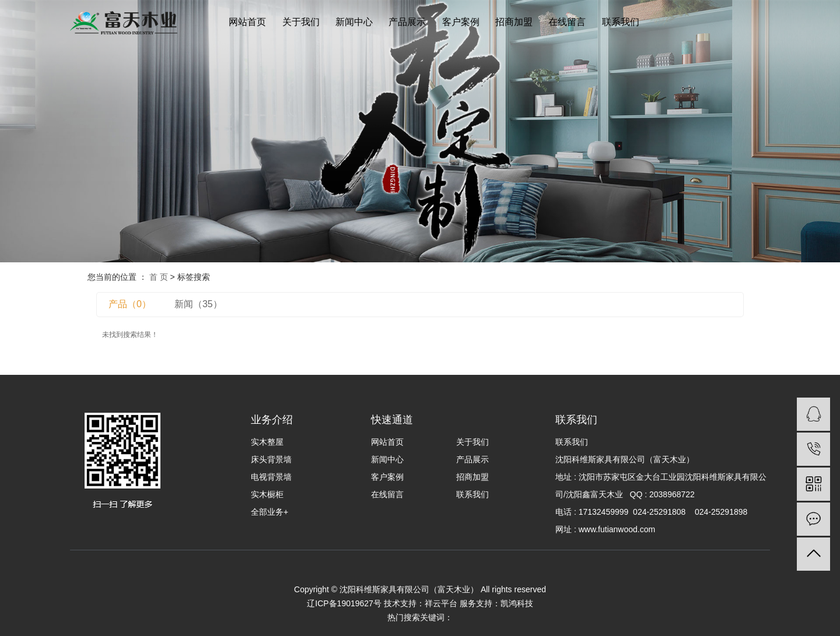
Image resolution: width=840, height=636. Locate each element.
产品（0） (130, 304)
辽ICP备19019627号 (344, 603)
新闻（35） (198, 304)
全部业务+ (269, 512)
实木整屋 (267, 442)
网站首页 (247, 22)
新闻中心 (354, 22)
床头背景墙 (271, 459)
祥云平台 (441, 603)
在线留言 (567, 22)
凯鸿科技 (517, 603)
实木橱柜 (267, 494)
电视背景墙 (271, 477)
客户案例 (461, 22)
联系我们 (621, 22)
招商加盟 (514, 22)
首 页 (159, 277)
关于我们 (301, 22)
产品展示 (407, 22)
